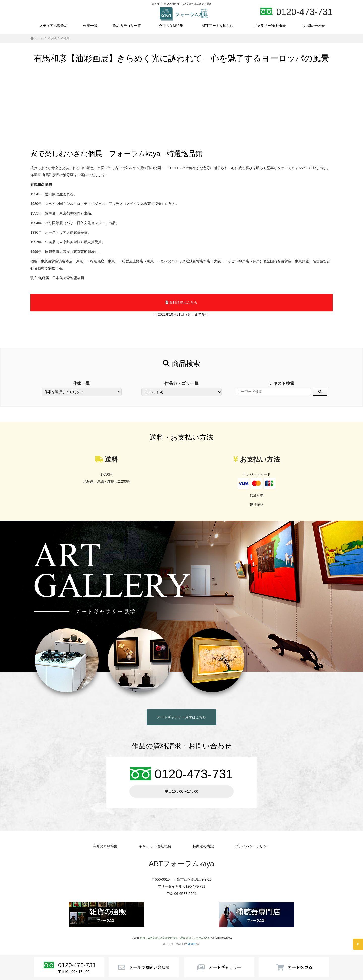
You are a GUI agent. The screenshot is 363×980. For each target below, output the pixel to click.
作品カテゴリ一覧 (127, 26)
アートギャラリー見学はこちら (181, 717)
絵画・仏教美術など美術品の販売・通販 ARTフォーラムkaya (175, 938)
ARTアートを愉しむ (218, 26)
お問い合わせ (314, 26)
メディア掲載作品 (53, 26)
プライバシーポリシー (253, 846)
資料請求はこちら (182, 302)
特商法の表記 (203, 846)
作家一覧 (90, 26)
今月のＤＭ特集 (171, 26)
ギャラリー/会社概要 (270, 26)
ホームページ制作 (173, 944)
